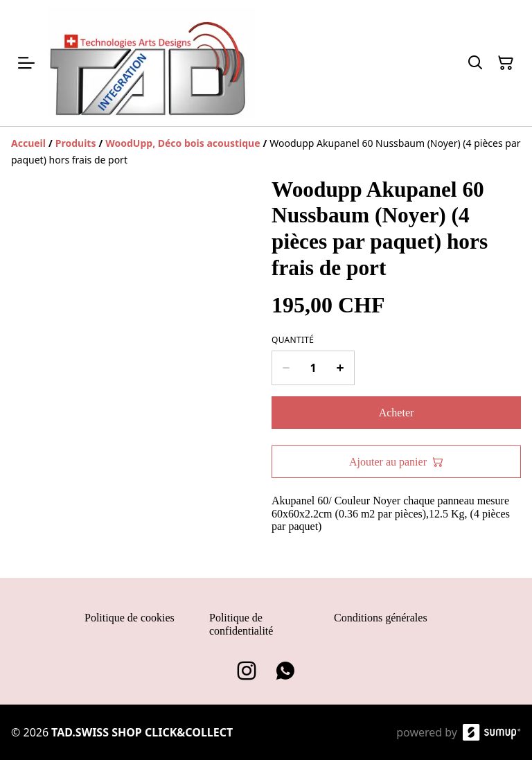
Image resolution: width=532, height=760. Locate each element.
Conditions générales (381, 618)
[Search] (475, 63)
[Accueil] (28, 143)
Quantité (293, 340)
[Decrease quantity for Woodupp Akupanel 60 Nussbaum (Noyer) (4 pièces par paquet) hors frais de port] (286, 368)
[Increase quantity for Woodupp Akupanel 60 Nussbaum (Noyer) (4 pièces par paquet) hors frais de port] (340, 368)
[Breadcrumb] (266, 152)
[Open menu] (26, 63)
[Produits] (76, 143)
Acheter (397, 413)
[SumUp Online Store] (492, 732)
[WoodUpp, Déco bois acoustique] (183, 143)
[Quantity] (313, 368)
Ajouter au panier (396, 462)
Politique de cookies (130, 618)
